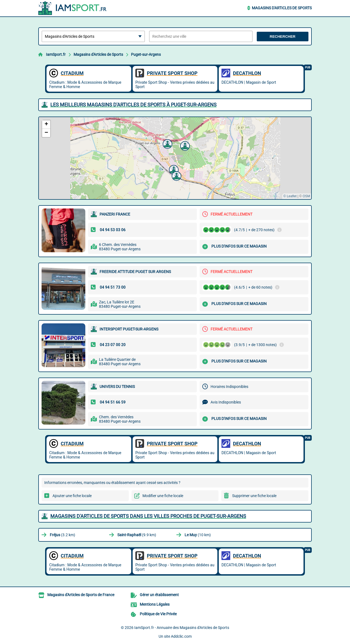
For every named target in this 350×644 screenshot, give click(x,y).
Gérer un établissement (159, 595)
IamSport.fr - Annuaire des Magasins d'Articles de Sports (182, 628)
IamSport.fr (56, 54)
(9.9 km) (137, 535)
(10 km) (198, 535)
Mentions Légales (155, 604)
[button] (167, 143)
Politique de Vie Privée (158, 614)
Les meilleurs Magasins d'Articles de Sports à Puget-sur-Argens (133, 105)
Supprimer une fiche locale (254, 496)
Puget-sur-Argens (146, 54)
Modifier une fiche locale (163, 496)
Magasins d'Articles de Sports (282, 8)
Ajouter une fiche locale (72, 496)
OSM (306, 196)
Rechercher (282, 37)
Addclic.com (181, 636)
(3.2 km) (62, 535)
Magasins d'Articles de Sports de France (81, 595)
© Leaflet (290, 196)
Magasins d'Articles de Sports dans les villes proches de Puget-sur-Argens (148, 516)
